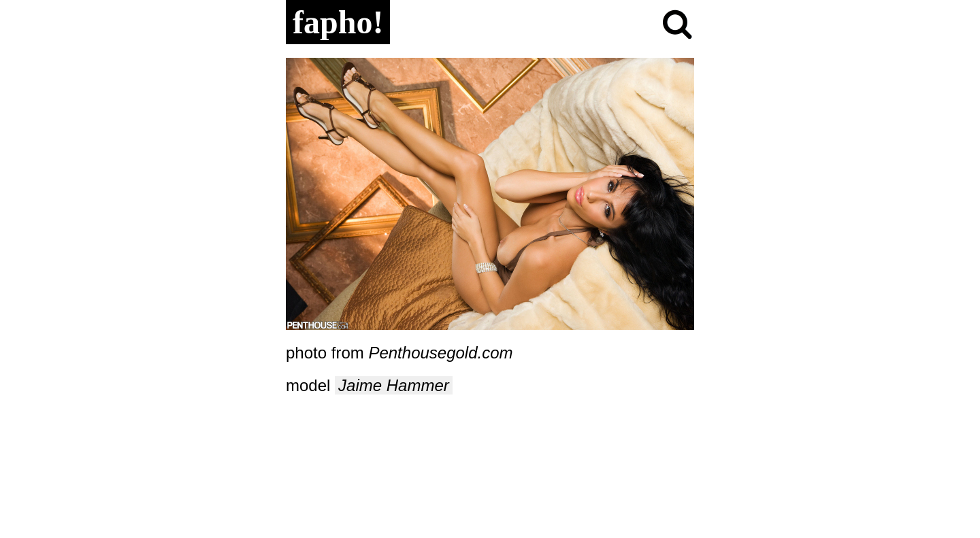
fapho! (338, 22)
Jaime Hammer (394, 385)
